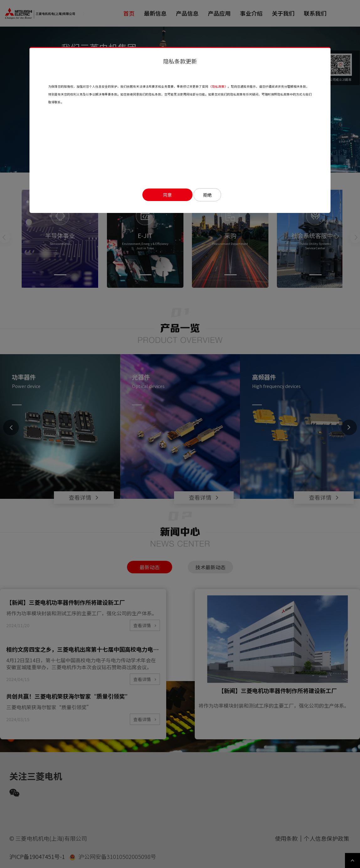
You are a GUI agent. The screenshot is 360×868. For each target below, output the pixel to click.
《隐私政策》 (218, 86)
